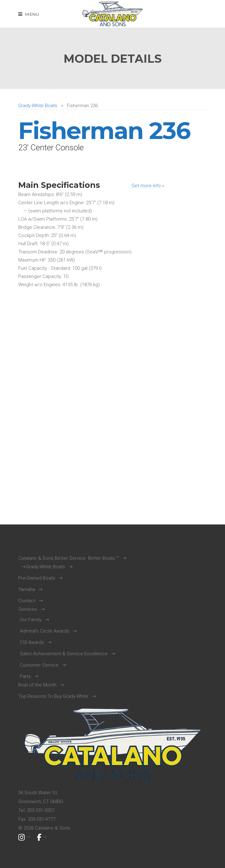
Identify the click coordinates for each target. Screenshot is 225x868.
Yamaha (27, 589)
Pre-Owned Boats (37, 578)
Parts (25, 676)
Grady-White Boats (38, 106)
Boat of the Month (37, 685)
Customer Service (39, 665)
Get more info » (148, 186)
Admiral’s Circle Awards (45, 631)
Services (28, 609)
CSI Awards (32, 642)
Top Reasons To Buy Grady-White (53, 696)
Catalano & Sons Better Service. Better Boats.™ (69, 558)
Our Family (31, 620)
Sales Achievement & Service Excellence (64, 654)
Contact (27, 601)
